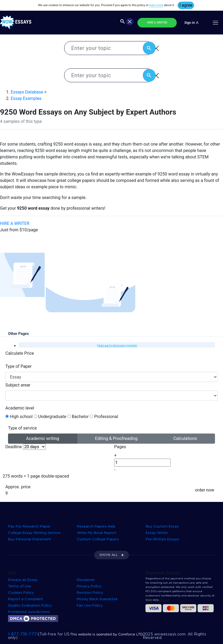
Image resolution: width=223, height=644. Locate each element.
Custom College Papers (98, 539)
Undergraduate (52, 417)
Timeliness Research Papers (117, 346)
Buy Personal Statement (30, 539)
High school (21, 417)
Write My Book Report (97, 533)
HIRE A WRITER (157, 23)
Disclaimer (86, 580)
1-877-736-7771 (23, 634)
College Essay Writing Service (34, 533)
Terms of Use (20, 586)
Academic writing (43, 438)
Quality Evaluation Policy (30, 606)
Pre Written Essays (162, 539)
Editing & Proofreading (116, 438)
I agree (186, 5)
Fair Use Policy (90, 606)
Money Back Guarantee (97, 599)
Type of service (22, 428)
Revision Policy (90, 593)
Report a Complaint (26, 599)
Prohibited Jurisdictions (29, 612)
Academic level (20, 408)
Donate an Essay (23, 580)
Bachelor (80, 417)
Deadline (14, 447)
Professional (106, 417)
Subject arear (18, 385)
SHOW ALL (109, 555)
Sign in (191, 23)
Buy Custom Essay (162, 527)
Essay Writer (157, 533)
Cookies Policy (21, 593)
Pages (120, 447)
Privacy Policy (89, 586)
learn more (156, 5)
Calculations (185, 438)
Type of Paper (18, 366)
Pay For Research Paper (29, 527)
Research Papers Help (96, 527)
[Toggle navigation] (216, 23)
